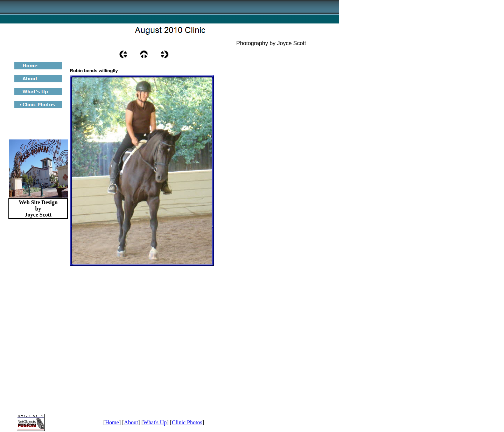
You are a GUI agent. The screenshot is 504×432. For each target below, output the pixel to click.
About (131, 422)
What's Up (155, 422)
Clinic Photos (187, 422)
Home (112, 422)
